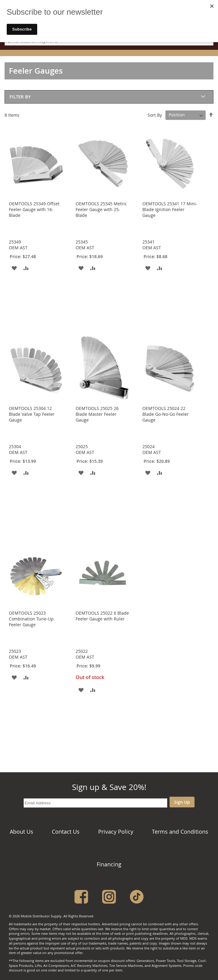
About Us (21, 832)
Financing (109, 864)
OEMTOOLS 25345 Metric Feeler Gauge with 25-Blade (101, 209)
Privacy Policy (116, 832)
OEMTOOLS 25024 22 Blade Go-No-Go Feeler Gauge (166, 414)
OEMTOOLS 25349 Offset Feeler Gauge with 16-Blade (34, 209)
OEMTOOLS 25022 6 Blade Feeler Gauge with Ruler (102, 616)
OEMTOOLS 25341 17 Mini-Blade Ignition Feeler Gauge (170, 209)
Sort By (155, 115)
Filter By (20, 97)
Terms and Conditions (180, 832)
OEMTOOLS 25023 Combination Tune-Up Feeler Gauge (31, 619)
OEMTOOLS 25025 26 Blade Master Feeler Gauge (97, 414)
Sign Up (182, 802)
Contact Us (66, 832)
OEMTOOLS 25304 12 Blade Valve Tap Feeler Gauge (32, 414)
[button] (14, 268)
